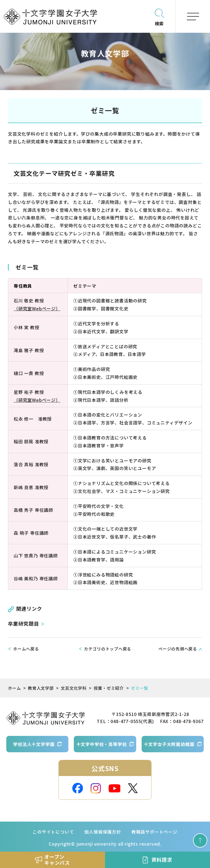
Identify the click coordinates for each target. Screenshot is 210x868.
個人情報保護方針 (103, 832)
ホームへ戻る (26, 649)
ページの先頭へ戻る (178, 649)
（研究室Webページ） (37, 308)
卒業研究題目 (23, 623)
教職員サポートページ (154, 832)
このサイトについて (53, 832)
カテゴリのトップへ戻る (108, 649)
